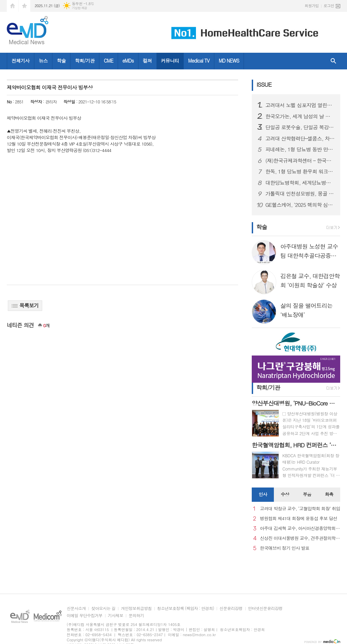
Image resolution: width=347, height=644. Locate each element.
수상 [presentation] (285, 494)
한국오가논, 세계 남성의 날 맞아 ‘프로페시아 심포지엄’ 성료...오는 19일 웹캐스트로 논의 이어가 (300, 116)
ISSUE (264, 84)
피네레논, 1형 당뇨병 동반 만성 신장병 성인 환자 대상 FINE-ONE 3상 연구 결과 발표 (300, 149)
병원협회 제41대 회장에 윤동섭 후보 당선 (299, 519)
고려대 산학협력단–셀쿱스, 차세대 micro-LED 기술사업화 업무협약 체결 (300, 138)
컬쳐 (147, 61)
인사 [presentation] (263, 494)
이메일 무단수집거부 (85, 616)
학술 (61, 61)
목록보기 (25, 305)
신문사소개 (76, 608)
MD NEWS (229, 61)
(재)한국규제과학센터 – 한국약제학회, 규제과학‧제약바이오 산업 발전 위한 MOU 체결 (300, 161)
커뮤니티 (170, 61)
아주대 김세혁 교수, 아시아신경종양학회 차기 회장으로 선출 (300, 529)
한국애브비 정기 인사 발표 (285, 548)
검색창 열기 (333, 61)
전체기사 (21, 61)
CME (109, 61)
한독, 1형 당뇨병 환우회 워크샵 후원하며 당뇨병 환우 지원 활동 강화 (300, 171)
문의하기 (136, 616)
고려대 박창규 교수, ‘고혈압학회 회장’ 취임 (300, 509)
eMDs (128, 61)
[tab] (263, 495)
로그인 (329, 6)
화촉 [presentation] (329, 494)
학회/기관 (85, 61)
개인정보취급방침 (136, 608)
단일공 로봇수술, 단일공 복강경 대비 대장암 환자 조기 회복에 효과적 (300, 127)
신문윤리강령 (231, 608)
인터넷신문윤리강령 (265, 608)
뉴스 (43, 61)
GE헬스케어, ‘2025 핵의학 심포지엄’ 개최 (300, 205)
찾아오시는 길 (103, 608)
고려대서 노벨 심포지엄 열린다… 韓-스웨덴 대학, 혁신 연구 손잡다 (300, 105)
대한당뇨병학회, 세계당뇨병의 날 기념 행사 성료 (300, 183)
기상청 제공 (79, 8)
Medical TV (199, 61)
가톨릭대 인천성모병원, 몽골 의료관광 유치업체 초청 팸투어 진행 (300, 194)
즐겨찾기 (24, 6)
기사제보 (115, 616)
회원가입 (312, 6)
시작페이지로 (13, 6)
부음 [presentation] (307, 494)
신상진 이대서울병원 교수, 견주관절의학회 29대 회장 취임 (300, 538)
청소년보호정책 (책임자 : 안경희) (186, 608)
